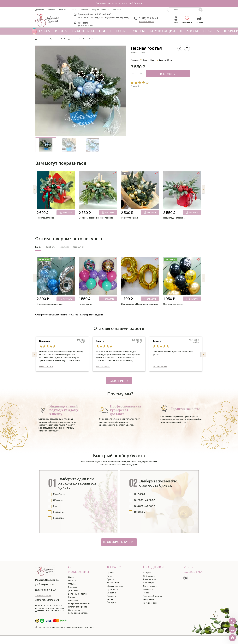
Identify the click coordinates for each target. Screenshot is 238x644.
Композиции (162, 31)
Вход (176, 20)
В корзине (58, 512)
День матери (150, 579)
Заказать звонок (146, 22)
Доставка (40, 10)
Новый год (73, 315)
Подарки (111, 602)
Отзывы (63, 10)
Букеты (138, 31)
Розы (121, 31)
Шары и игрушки (115, 586)
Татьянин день (150, 603)
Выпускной (148, 599)
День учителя (150, 586)
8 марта (147, 573)
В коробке (58, 518)
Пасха (43, 31)
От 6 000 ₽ (140, 512)
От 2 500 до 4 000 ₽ (144, 500)
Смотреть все (119, 382)
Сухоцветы (83, 31)
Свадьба (211, 31)
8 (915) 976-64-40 (148, 18)
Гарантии (84, 10)
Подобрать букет (119, 542)
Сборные (58, 500)
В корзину (168, 74)
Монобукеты (60, 494)
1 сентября (149, 583)
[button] (203, 189)
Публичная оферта (78, 607)
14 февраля (149, 576)
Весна (61, 31)
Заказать (66, 213)
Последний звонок (152, 596)
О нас (73, 10)
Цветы (105, 31)
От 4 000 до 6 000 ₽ (145, 506)
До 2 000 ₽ (140, 494)
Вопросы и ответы (101, 10)
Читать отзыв (46, 367)
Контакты (118, 10)
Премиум (189, 31)
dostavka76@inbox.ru (47, 600)
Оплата (52, 10)
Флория (40, 627)
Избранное (187, 20)
